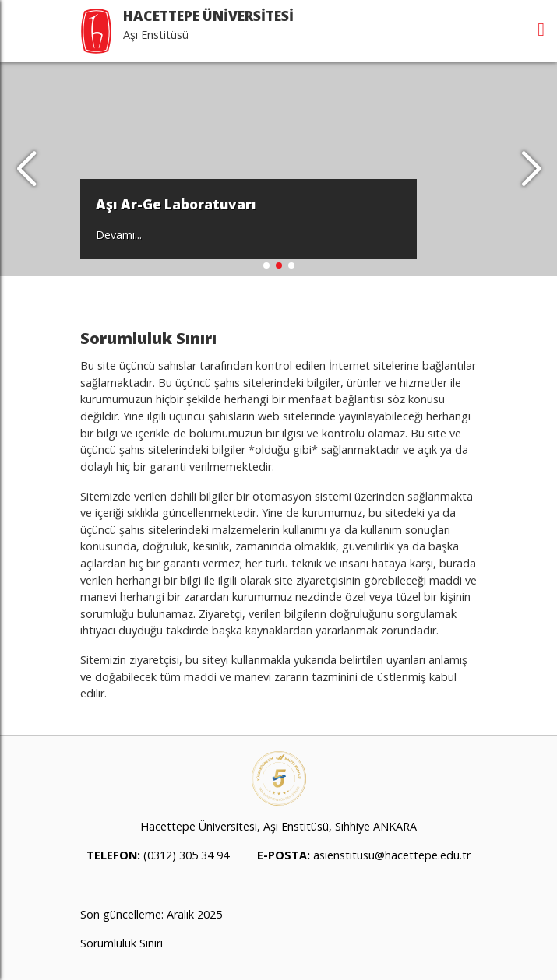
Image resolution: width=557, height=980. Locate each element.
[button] (531, 170)
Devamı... (119, 235)
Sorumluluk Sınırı (122, 943)
